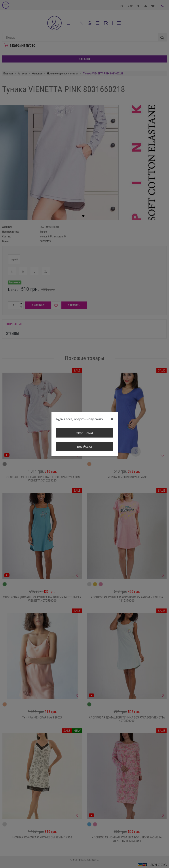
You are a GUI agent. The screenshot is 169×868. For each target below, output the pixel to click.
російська (84, 446)
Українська (85, 433)
